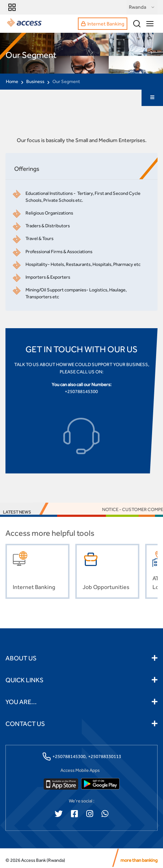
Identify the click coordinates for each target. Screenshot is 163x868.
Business (35, 81)
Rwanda (142, 7)
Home (12, 81)
